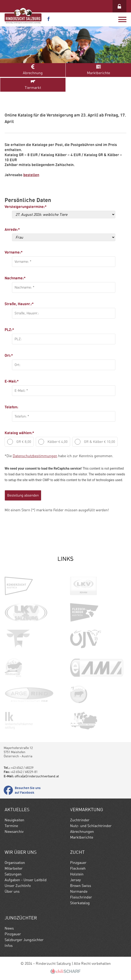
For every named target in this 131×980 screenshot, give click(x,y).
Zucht (77, 852)
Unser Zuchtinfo (18, 886)
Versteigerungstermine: (24, 207)
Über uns (12, 891)
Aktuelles (17, 810)
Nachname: (15, 278)
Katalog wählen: (19, 433)
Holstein (77, 874)
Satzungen (13, 874)
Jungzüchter (21, 918)
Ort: (9, 355)
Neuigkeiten (14, 820)
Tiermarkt (33, 84)
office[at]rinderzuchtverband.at (37, 776)
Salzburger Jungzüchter (24, 940)
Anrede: (12, 229)
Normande (79, 891)
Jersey (75, 880)
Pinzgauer (78, 863)
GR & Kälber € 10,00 (95, 442)
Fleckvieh (78, 868)
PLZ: (9, 330)
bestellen (31, 175)
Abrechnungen (82, 832)
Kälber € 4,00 (53, 442)
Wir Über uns (21, 852)
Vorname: (14, 252)
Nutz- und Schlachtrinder (91, 826)
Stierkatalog (80, 903)
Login (119, 6)
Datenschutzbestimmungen (35, 456)
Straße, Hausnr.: (19, 304)
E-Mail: (12, 381)
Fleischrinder (81, 897)
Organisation (15, 863)
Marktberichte (98, 70)
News (9, 928)
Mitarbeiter (14, 868)
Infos (9, 946)
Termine (11, 826)
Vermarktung (87, 810)
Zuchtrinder (80, 820)
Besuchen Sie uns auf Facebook (28, 790)
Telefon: (11, 407)
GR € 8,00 (19, 442)
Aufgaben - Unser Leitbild (26, 880)
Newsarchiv (14, 832)
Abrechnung (33, 70)
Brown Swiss (81, 886)
